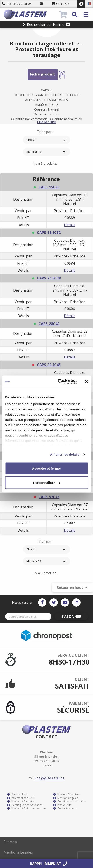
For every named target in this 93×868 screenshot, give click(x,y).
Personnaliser (47, 483)
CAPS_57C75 (49, 497)
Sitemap (10, 842)
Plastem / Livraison (67, 795)
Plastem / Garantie (21, 802)
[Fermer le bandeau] (86, 382)
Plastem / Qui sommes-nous (27, 809)
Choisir (47, 140)
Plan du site (62, 805)
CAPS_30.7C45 (49, 365)
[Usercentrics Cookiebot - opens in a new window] (58, 382)
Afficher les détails (65, 454)
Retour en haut (73, 587)
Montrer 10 (47, 152)
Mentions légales (66, 798)
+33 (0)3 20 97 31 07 (16, 4)
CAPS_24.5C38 (49, 278)
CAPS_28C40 (49, 324)
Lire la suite (46, 122)
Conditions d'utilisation (70, 802)
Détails (70, 225)
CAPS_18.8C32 (49, 233)
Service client (17, 795)
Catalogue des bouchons (25, 805)
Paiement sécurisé (21, 798)
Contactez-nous (65, 809)
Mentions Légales (18, 852)
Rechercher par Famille (46, 24)
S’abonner (71, 616)
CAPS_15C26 (49, 187)
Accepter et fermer (46, 468)
